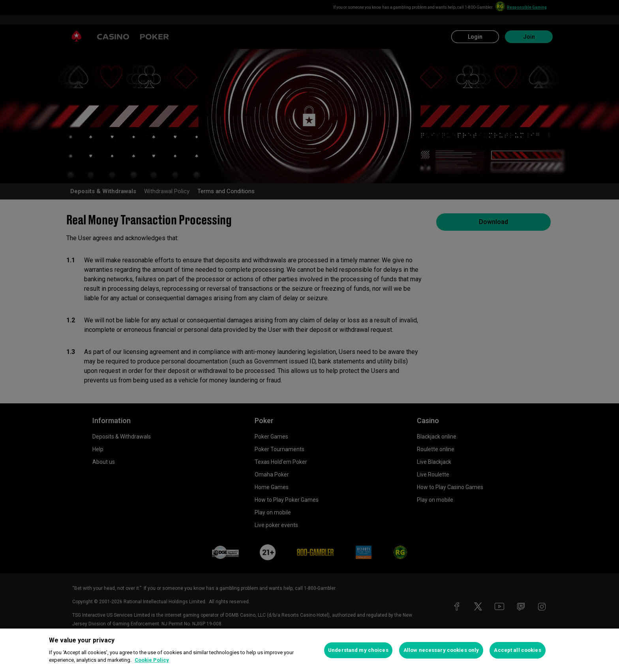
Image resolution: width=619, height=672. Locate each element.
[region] (309, 650)
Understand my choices (358, 650)
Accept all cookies (517, 650)
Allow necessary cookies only (441, 650)
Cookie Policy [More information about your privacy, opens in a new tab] (152, 660)
